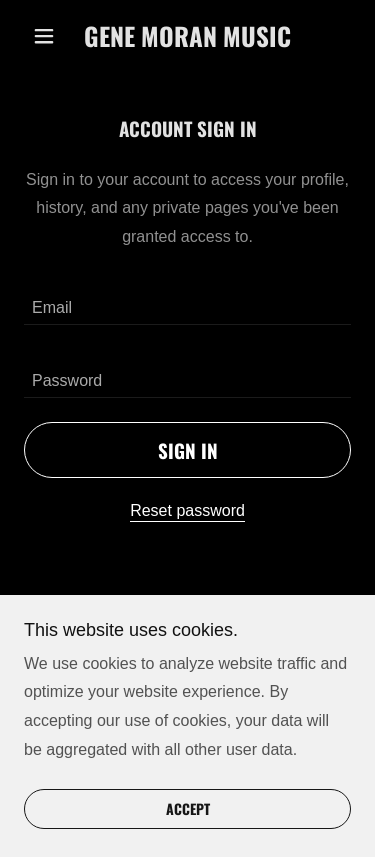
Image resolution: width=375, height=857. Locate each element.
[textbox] (187, 300)
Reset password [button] (187, 510)
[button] (48, 36)
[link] (187, 36)
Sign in (188, 450)
